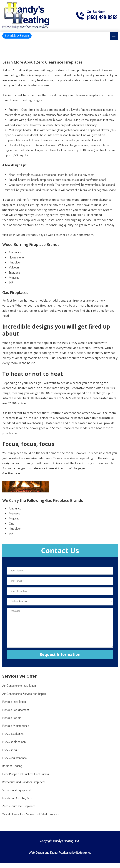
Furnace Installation (14, 702)
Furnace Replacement (16, 710)
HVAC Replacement (14, 742)
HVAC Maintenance (15, 758)
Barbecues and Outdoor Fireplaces (24, 782)
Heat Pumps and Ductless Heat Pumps (26, 774)
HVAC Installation (13, 734)
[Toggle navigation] (114, 36)
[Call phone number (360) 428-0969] (97, 16)
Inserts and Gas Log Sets (17, 798)
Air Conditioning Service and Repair (24, 694)
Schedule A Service (17, 36)
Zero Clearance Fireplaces (19, 806)
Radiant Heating (12, 766)
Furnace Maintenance (16, 726)
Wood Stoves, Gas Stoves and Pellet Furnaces (30, 814)
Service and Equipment (16, 790)
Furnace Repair (12, 718)
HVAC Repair (10, 750)
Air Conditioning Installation (19, 686)
